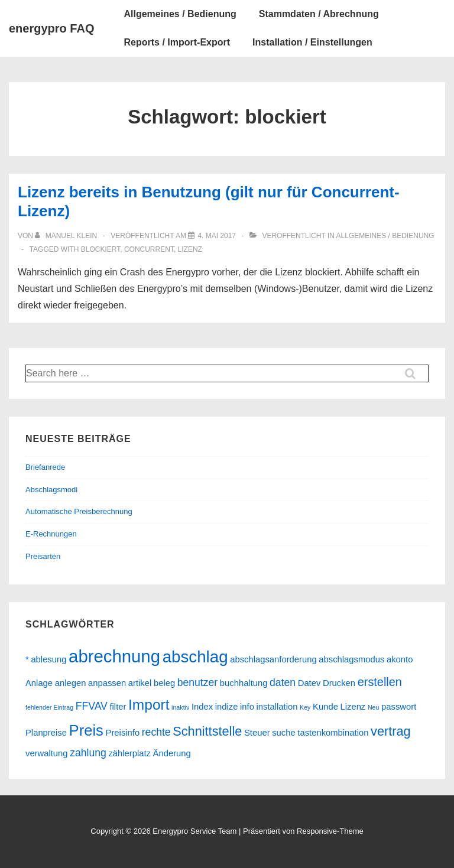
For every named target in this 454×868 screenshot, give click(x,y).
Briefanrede (45, 467)
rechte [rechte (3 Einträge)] (156, 732)
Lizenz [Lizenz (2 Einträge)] (353, 707)
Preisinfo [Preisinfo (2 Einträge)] (123, 733)
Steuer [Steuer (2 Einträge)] (257, 733)
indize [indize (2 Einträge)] (227, 707)
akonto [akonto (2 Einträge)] (400, 659)
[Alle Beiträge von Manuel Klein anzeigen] (67, 236)
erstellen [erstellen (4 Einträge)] (380, 682)
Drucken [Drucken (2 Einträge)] (339, 683)
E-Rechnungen (51, 534)
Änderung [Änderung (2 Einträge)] (172, 753)
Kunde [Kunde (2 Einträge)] (325, 707)
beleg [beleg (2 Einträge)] (164, 683)
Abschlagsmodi (51, 490)
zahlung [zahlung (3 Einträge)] (88, 753)
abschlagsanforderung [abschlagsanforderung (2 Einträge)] (273, 659)
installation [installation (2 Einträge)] (277, 707)
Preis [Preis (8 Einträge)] (86, 730)
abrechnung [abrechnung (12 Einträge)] (114, 656)
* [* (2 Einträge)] (27, 659)
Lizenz (190, 249)
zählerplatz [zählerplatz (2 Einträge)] (129, 753)
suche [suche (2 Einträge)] (284, 733)
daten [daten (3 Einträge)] (283, 682)
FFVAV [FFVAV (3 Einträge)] (92, 706)
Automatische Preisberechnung (79, 511)
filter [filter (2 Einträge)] (118, 707)
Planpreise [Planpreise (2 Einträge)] (46, 733)
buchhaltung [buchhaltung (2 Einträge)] (244, 683)
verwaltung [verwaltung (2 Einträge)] (47, 753)
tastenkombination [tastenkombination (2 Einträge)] (333, 733)
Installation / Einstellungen (312, 42)
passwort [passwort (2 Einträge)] (399, 707)
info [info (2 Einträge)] (247, 707)
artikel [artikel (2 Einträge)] (140, 683)
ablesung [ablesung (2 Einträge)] (48, 659)
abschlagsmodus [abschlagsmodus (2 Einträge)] (351, 659)
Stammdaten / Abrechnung (319, 14)
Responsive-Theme (330, 831)
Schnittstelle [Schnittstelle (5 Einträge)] (207, 731)
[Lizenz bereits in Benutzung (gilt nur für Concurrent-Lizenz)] (217, 236)
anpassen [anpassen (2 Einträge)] (107, 683)
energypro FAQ (51, 28)
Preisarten (43, 556)
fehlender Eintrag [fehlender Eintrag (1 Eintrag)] (49, 707)
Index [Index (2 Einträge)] (202, 707)
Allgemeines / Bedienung (180, 14)
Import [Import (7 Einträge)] (149, 705)
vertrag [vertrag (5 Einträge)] (391, 731)
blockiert (100, 249)
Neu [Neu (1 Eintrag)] (374, 707)
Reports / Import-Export (177, 42)
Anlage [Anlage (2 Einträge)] (39, 683)
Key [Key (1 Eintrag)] (305, 707)
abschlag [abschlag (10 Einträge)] (195, 657)
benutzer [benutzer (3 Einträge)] (197, 682)
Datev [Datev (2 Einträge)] (309, 683)
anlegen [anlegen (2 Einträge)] (71, 683)
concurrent (149, 249)
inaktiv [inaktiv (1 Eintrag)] (180, 707)
